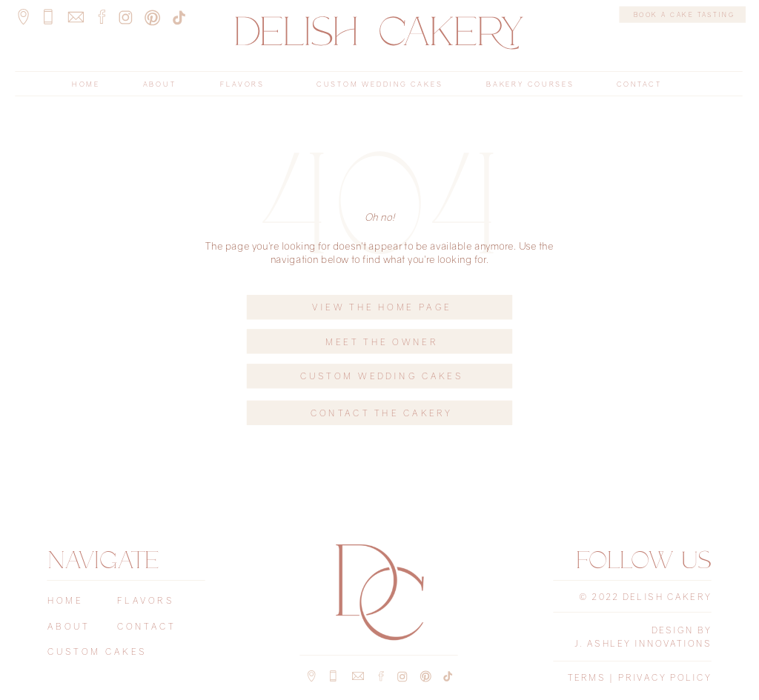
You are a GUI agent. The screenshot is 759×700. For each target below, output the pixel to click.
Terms (587, 677)
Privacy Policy (665, 677)
